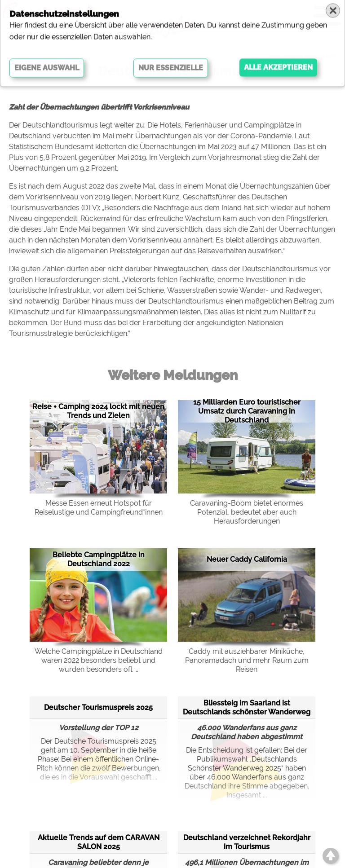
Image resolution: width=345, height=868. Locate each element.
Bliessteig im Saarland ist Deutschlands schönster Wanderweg (247, 707)
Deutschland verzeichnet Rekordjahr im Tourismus (247, 842)
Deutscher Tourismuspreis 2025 (98, 707)
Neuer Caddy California (247, 559)
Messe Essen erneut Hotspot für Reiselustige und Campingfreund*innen (99, 508)
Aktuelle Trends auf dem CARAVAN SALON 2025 (99, 842)
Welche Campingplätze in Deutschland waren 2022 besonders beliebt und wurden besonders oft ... (99, 660)
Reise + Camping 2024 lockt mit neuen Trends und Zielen (98, 411)
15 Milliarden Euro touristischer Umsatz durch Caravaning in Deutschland (247, 411)
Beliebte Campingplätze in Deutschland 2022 (99, 559)
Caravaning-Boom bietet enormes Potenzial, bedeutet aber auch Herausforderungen (247, 512)
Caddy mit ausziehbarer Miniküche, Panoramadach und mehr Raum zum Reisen (247, 660)
